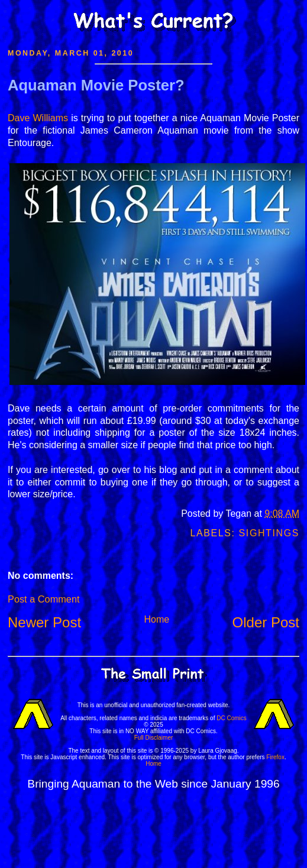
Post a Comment (43, 599)
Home (156, 619)
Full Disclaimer (154, 738)
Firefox (275, 757)
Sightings (269, 533)
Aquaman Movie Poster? (96, 85)
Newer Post (44, 622)
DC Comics (232, 718)
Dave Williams (38, 118)
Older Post (266, 622)
